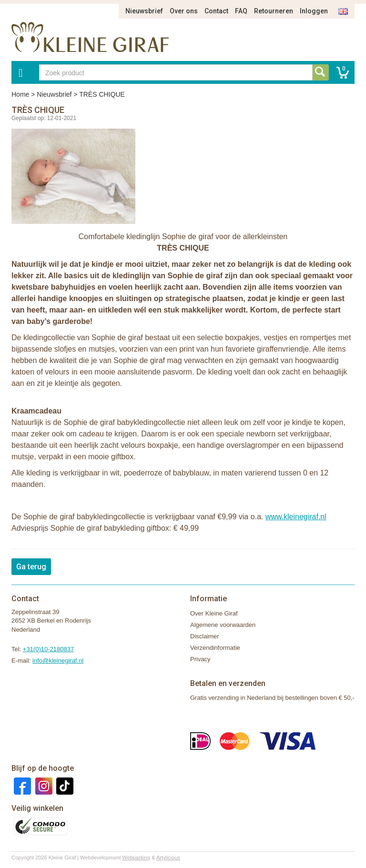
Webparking (137, 858)
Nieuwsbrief (144, 11)
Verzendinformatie (215, 648)
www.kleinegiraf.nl (296, 517)
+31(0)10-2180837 (48, 649)
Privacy (200, 659)
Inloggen (314, 11)
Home (20, 94)
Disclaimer (205, 636)
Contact (216, 11)
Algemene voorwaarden (223, 625)
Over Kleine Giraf (214, 613)
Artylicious (168, 858)
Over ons (184, 11)
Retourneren (274, 11)
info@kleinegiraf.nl (58, 661)
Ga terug (31, 567)
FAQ (241, 11)
